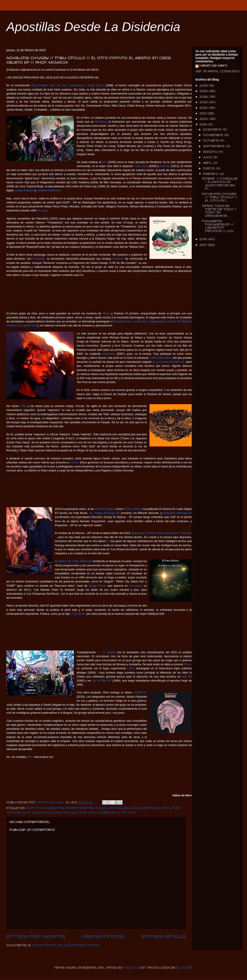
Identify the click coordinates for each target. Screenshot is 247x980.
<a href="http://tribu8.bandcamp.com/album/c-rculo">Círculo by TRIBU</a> (96, 489)
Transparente (157, 321)
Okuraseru (135, 586)
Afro (105, 162)
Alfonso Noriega (104, 509)
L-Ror (131, 668)
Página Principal (104, 937)
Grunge (115, 808)
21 (108, 541)
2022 (204, 108)
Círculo (74, 462)
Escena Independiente (72, 808)
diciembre (213, 130)
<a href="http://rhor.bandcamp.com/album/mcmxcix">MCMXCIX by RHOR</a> (96, 776)
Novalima (101, 122)
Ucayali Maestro (24, 190)
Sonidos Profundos (49, 190)
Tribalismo (109, 813)
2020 (204, 119)
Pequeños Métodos (175, 513)
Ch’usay (42, 210)
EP (117, 513)
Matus (106, 313)
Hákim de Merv (213, 66)
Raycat (130, 968)
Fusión (101, 808)
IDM (127, 808)
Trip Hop (128, 813)
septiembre (214, 146)
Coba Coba (141, 166)
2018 (204, 239)
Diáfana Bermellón (160, 358)
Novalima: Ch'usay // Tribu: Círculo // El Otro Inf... (220, 197)
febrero (211, 174)
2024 (204, 97)
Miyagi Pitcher (98, 586)
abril (208, 163)
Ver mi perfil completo (217, 72)
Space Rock (62, 813)
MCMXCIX (140, 692)
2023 (204, 102)
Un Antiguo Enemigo (102, 513)
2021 (204, 114)
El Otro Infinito (132, 509)
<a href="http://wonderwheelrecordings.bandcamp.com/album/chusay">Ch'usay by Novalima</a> (96, 294)
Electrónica (38, 808)
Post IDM (30, 813)
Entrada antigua (164, 937)
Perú (166, 808)
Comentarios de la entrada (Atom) (66, 945)
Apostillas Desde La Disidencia (93, 27)
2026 (204, 86)
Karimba (165, 166)
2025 (204, 91)
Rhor (187, 664)
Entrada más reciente (36, 937)
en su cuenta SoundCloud (168, 362)
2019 (204, 125)
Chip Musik (78, 614)
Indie (136, 808)
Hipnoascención (122, 321)
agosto (211, 152)
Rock (44, 813)
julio (208, 157)
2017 (204, 245)
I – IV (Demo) (107, 652)
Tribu (24, 406)
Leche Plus (140, 321)
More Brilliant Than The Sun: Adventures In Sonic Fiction (68, 85)
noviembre (214, 135)
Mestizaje (151, 808)
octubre (211, 141)
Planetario (39, 259)
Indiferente (109, 354)
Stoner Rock (86, 813)
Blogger (184, 968)
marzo (209, 169)
